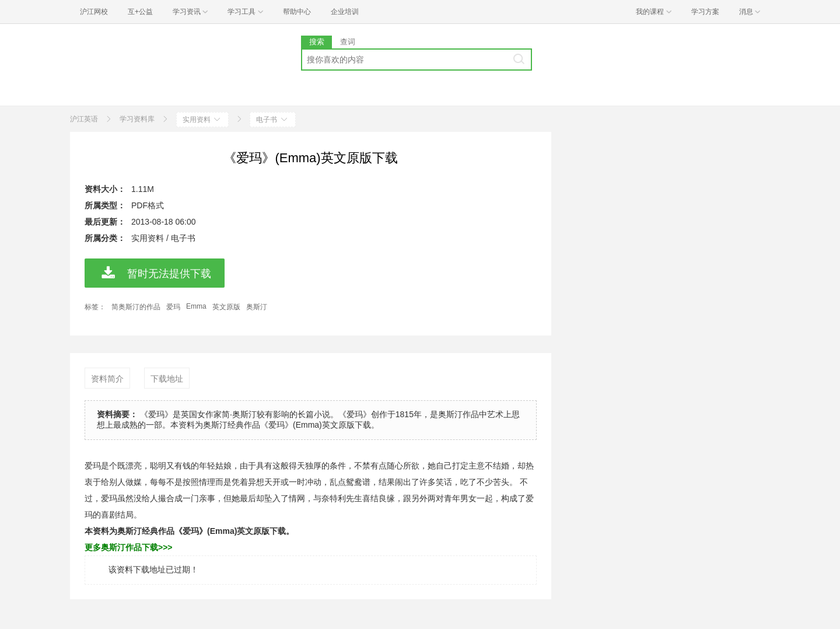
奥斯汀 (257, 307)
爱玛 (173, 307)
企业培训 (345, 12)
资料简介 (107, 379)
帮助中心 (297, 12)
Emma (196, 306)
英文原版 (226, 307)
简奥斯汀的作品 (136, 307)
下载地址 (167, 379)
